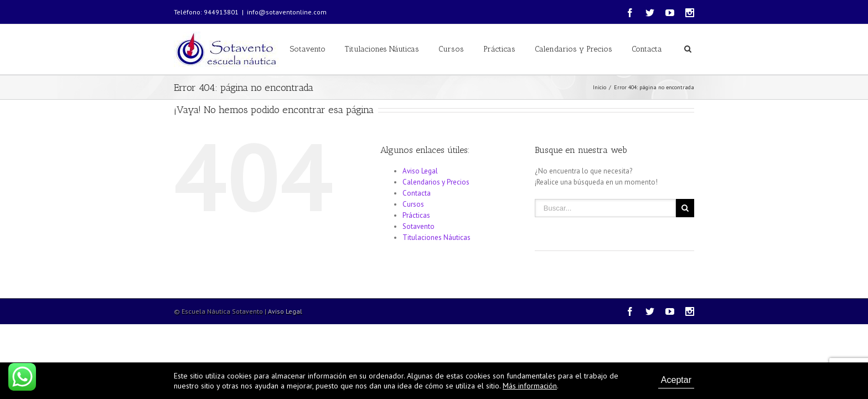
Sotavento (308, 49)
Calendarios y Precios (573, 49)
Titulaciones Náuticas (382, 49)
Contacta (647, 49)
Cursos (451, 49)
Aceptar (676, 380)
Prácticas (499, 49)
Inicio (600, 87)
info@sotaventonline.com (287, 12)
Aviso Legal (420, 171)
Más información (530, 386)
